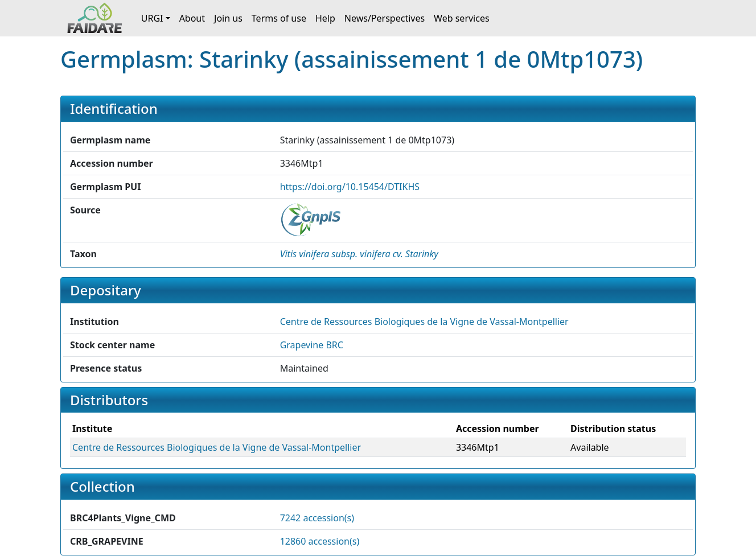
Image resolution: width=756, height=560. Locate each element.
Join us (228, 18)
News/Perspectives (385, 18)
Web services (462, 18)
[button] (359, 254)
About (192, 18)
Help (325, 18)
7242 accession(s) (317, 518)
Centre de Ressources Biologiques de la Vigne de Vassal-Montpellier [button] (424, 322)
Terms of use (279, 18)
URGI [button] (152, 18)
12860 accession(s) (320, 541)
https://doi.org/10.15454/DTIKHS (350, 187)
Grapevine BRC (312, 345)
